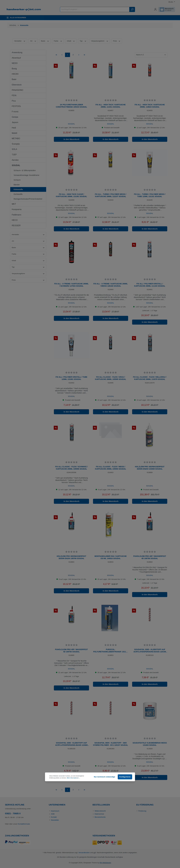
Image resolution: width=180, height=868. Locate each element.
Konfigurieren (125, 777)
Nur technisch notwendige (104, 777)
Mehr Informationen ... (73, 778)
